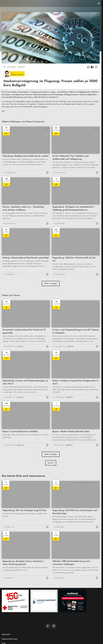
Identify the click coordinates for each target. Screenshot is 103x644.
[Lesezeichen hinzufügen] (96, 67)
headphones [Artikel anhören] (88, 67)
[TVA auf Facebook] (48, 626)
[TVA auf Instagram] (54, 626)
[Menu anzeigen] (99, 3)
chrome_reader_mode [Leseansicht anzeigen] (92, 67)
